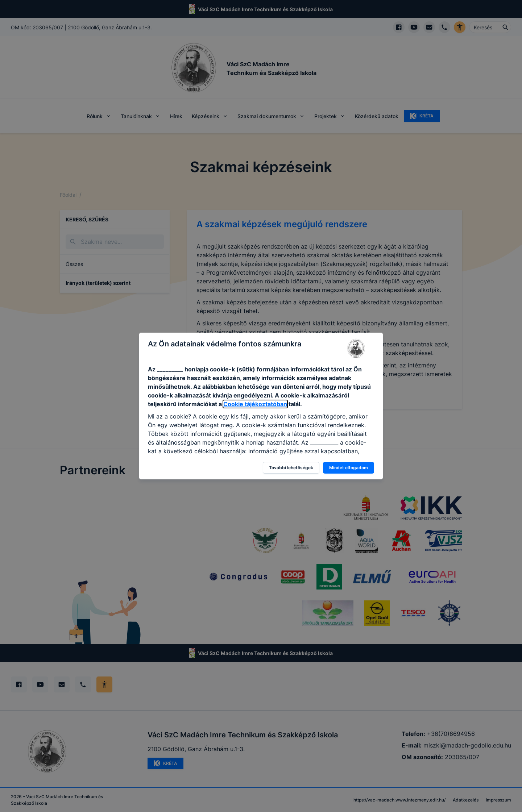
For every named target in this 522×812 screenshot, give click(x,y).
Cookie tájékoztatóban (255, 404)
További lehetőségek (291, 468)
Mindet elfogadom (349, 468)
